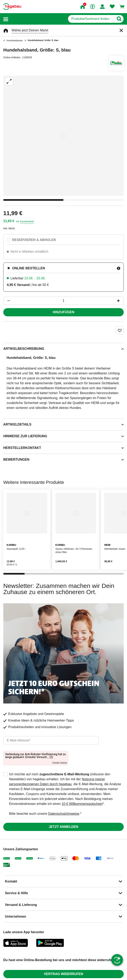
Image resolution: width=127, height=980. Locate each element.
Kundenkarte (27, 221)
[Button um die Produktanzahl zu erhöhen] (120, 301)
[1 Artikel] (63, 301)
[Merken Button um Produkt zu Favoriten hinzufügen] (120, 330)
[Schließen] (121, 30)
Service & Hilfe (16, 893)
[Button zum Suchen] (119, 19)
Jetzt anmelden (63, 827)
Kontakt (11, 881)
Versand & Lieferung (21, 905)
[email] (51, 740)
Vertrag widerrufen (63, 974)
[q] (91, 19)
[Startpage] (12, 7)
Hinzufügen (64, 312)
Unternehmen (16, 916)
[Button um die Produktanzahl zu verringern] (7, 301)
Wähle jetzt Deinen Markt (30, 30)
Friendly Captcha (60, 763)
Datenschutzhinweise (64, 814)
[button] (6, 19)
